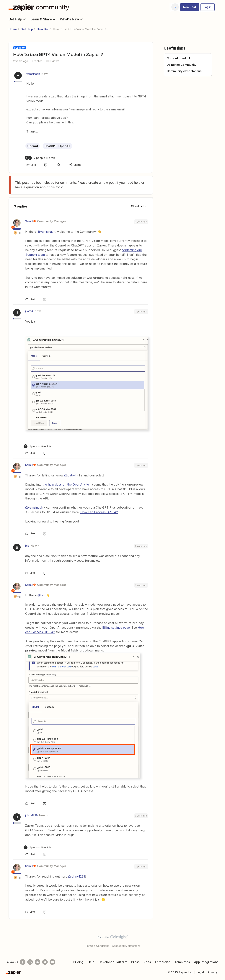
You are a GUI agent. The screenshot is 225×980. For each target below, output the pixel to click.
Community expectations (184, 71)
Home (13, 29)
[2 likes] (40, 158)
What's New (72, 19)
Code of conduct (178, 58)
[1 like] (37, 446)
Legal (200, 972)
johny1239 (31, 815)
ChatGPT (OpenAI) (57, 146)
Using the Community (182, 65)
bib (27, 546)
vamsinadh (33, 74)
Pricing (78, 962)
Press (135, 962)
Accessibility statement (126, 946)
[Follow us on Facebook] (23, 962)
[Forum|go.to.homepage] (40, 7)
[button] (190, 7)
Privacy (213, 972)
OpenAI (33, 146)
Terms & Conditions (97, 946)
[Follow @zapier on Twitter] (45, 962)
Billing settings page (116, 628)
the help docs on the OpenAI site (66, 484)
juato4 (29, 311)
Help (91, 962)
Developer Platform (113, 962)
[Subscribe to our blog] (37, 962)
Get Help (18, 19)
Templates (182, 962)
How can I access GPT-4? (99, 512)
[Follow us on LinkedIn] (30, 962)
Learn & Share (43, 19)
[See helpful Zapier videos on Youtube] (52, 962)
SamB (29, 221)
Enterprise (163, 962)
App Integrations (206, 962)
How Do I (43, 29)
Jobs (147, 962)
